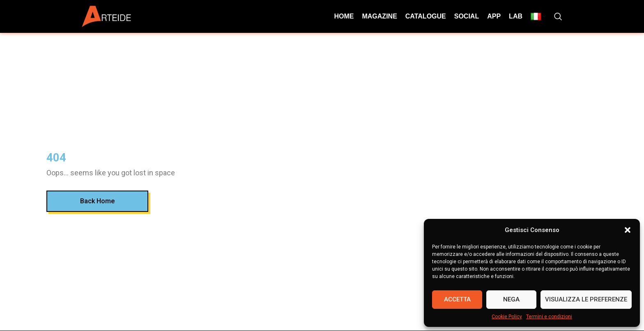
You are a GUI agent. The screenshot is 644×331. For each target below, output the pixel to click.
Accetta (457, 299)
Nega (511, 299)
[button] (628, 230)
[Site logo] (106, 16)
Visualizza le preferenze (586, 299)
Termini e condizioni (549, 317)
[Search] (558, 16)
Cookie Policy (507, 317)
